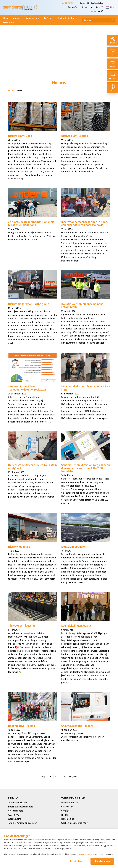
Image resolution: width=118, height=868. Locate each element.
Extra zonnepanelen (74, 547)
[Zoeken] (99, 20)
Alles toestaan (102, 861)
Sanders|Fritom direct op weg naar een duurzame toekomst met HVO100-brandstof (86, 468)
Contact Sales (97, 3)
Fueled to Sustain (67, 18)
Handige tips (68, 819)
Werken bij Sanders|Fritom (75, 823)
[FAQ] (113, 88)
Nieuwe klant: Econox (75, 136)
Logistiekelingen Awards (76, 626)
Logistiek (49, 18)
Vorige (43, 777)
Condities (66, 811)
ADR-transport (15, 811)
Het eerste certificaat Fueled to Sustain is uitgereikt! (32, 467)
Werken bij (95, 12)
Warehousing (33, 18)
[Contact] (113, 52)
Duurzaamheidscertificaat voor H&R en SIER (86, 388)
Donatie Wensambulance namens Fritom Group (82, 306)
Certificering (67, 807)
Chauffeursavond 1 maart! (77, 726)
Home (6, 18)
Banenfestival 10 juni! (21, 726)
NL (109, 7)
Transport (16, 18)
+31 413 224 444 (71, 3)
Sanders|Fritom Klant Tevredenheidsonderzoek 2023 (27, 388)
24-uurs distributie (17, 803)
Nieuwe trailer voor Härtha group (29, 304)
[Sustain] (113, 76)
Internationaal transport (20, 807)
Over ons (8, 22)
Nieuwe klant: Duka (20, 136)
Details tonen (77, 861)
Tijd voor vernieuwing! (22, 626)
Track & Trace (74, 7)
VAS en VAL (14, 815)
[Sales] (113, 64)
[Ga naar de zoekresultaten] (113, 20)
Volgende (73, 777)
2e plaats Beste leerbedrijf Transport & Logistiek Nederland (31, 223)
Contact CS (84, 3)
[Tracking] (113, 40)
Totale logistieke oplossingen (23, 823)
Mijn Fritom (95, 7)
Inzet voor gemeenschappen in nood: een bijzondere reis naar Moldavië (85, 223)
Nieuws (85, 7)
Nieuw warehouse (19, 547)
